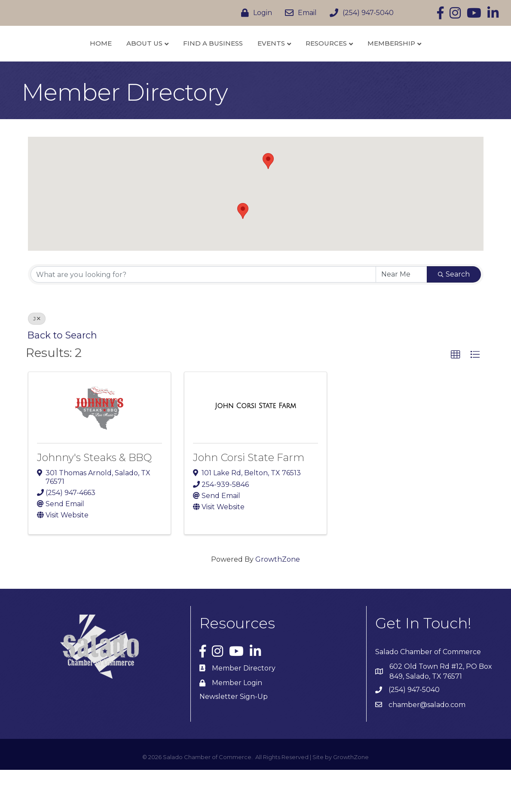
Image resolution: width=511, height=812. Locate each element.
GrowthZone (278, 601)
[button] (243, 253)
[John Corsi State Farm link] (255, 448)
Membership (437, 64)
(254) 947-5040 (414, 732)
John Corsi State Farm (249, 500)
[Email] (299, 13)
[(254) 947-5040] (360, 13)
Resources (372, 64)
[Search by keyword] (203, 317)
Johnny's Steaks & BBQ (94, 500)
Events (317, 64)
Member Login (237, 724)
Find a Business (167, 64)
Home (55, 64)
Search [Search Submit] (454, 316)
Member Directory (244, 710)
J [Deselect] (37, 361)
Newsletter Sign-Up (234, 738)
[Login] (254, 13)
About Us (99, 64)
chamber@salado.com (427, 746)
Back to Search (62, 377)
